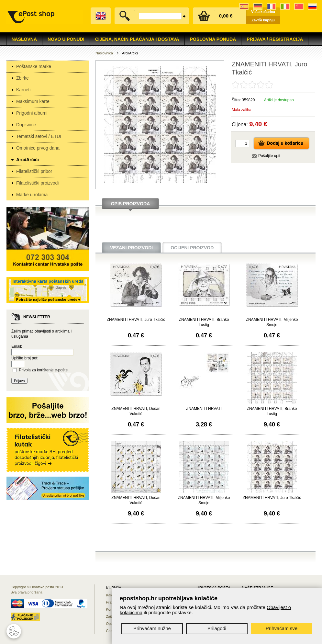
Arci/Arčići (28, 160)
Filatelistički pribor (34, 171)
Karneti (23, 90)
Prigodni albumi (32, 113)
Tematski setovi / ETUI (39, 136)
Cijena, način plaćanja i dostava (137, 39)
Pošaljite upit (269, 156)
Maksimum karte (33, 101)
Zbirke (22, 78)
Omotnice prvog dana (38, 148)
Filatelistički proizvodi (37, 183)
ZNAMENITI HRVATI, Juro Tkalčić (136, 320)
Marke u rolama (32, 195)
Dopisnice (26, 125)
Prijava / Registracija (275, 39)
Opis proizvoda (131, 204)
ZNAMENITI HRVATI (204, 409)
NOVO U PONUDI (66, 39)
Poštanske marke (34, 66)
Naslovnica (104, 53)
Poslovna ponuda (213, 39)
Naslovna (24, 39)
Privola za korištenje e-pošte (43, 370)
